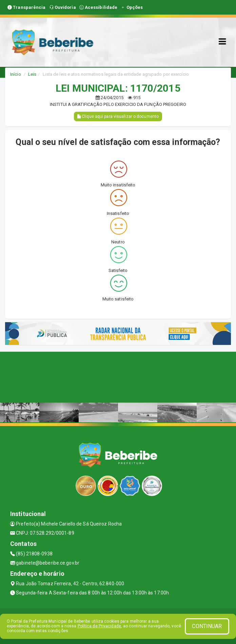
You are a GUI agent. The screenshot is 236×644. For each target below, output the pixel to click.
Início (16, 74)
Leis (32, 74)
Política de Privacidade (99, 626)
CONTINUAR (207, 626)
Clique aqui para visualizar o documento (118, 116)
